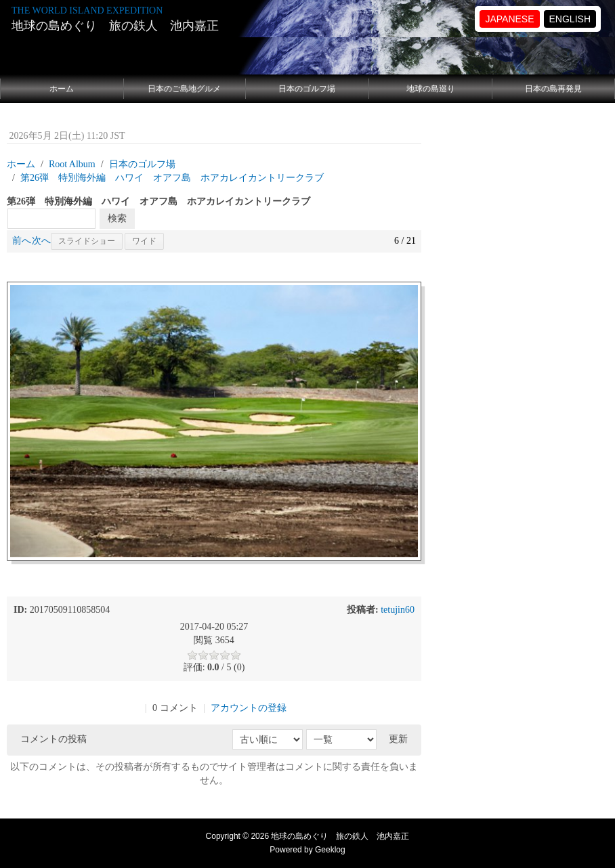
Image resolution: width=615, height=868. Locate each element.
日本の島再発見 (553, 89)
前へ (22, 241)
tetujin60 (398, 610)
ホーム (62, 89)
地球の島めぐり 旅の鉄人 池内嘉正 (115, 26)
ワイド (144, 241)
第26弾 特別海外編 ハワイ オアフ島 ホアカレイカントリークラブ (172, 178)
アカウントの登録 (249, 708)
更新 (398, 739)
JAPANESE (509, 19)
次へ (41, 241)
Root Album (72, 164)
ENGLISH (570, 19)
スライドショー (87, 241)
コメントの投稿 (54, 739)
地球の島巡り (431, 89)
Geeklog (330, 850)
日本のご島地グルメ (184, 89)
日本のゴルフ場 (307, 89)
